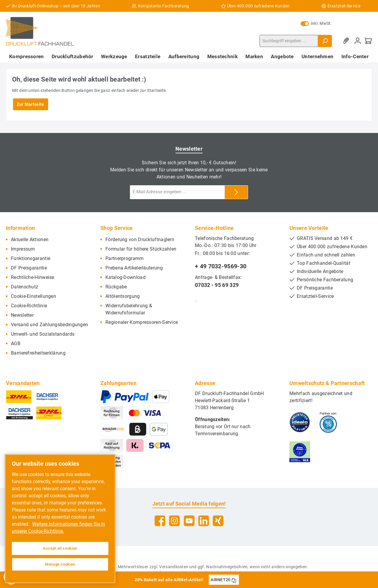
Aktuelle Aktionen (30, 239)
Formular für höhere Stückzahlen (141, 249)
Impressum (23, 249)
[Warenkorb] (368, 41)
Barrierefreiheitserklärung (38, 353)
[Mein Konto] (358, 41)
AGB (16, 343)
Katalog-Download (126, 277)
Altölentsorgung (123, 296)
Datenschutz (25, 287)
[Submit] (236, 192)
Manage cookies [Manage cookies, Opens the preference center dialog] (60, 564)
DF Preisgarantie (29, 268)
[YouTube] (189, 521)
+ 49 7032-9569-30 (221, 266)
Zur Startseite (30, 104)
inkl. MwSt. (316, 23)
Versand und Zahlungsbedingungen (49, 325)
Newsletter (22, 315)
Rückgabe (116, 287)
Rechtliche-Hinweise (33, 277)
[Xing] (218, 521)
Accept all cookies (60, 548)
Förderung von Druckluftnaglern (140, 239)
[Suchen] (325, 41)
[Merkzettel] (347, 41)
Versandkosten (174, 567)
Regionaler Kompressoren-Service (142, 322)
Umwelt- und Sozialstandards (43, 334)
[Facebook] (160, 521)
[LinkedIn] (204, 521)
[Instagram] (174, 521)
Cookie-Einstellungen (34, 296)
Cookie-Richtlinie (29, 306)
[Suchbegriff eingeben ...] (289, 41)
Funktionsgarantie (31, 258)
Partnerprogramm (125, 258)
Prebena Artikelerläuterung (134, 268)
